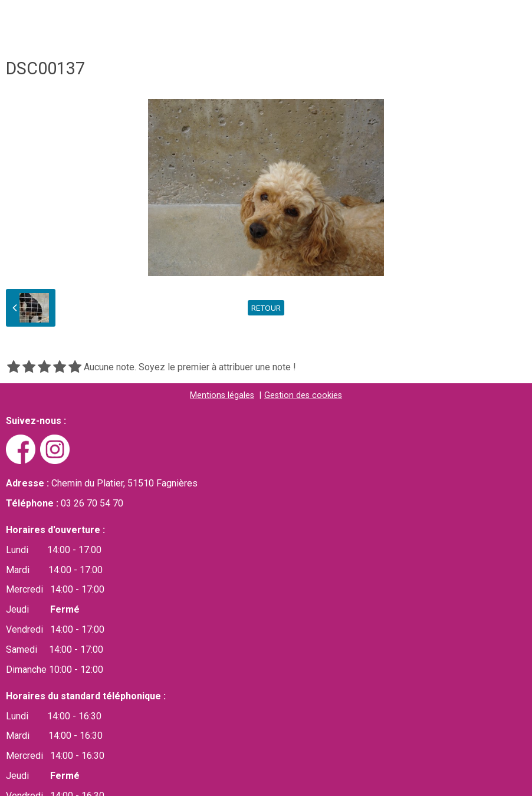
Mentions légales (222, 395)
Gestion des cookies (303, 395)
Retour (266, 308)
